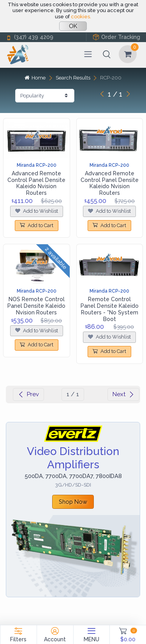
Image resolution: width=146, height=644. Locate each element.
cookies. (81, 17)
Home (35, 78)
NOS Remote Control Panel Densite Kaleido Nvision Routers (36, 306)
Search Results (73, 78)
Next (123, 394)
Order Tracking (116, 37)
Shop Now (73, 502)
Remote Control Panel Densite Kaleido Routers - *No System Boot (110, 309)
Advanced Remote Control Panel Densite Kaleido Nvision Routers (36, 183)
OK (73, 26)
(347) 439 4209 (30, 37)
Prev (28, 394)
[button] (107, 54)
